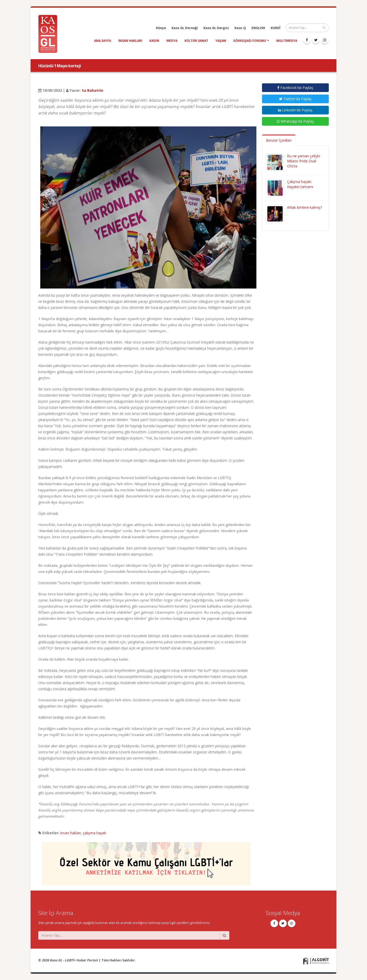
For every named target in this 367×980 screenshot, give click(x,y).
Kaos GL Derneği (185, 28)
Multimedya (287, 41)
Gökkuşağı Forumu (250, 41)
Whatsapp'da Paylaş (295, 121)
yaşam (221, 41)
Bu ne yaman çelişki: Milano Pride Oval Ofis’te (304, 161)
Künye (161, 28)
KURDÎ (276, 28)
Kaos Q (240, 28)
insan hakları (130, 41)
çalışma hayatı (95, 833)
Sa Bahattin (93, 90)
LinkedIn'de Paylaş (295, 110)
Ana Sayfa (103, 41)
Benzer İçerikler (279, 140)
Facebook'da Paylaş (295, 88)
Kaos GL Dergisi (216, 28)
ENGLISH (258, 28)
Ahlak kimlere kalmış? (304, 207)
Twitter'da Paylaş (295, 99)
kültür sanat (196, 41)
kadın (154, 41)
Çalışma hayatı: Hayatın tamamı (300, 184)
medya (172, 41)
